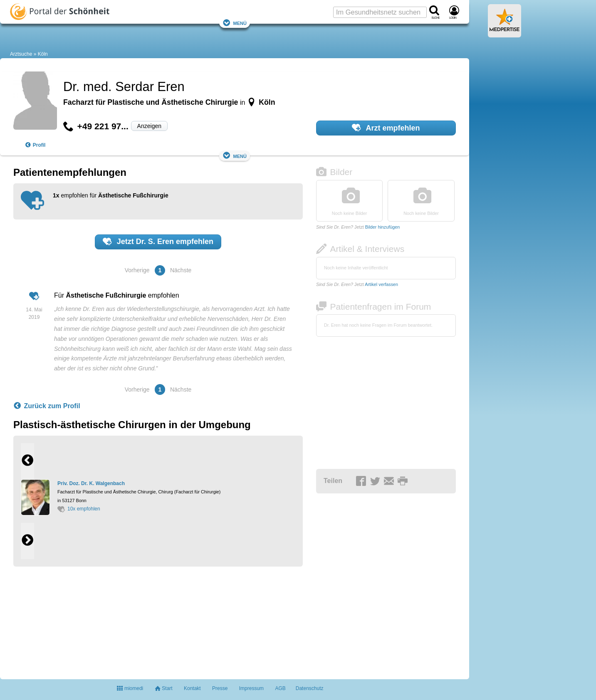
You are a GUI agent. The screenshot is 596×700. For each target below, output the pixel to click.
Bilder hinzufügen (382, 227)
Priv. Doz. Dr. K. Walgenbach (91, 483)
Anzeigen (149, 126)
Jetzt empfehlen (158, 242)
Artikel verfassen (381, 284)
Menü (235, 23)
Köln (43, 54)
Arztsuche (21, 54)
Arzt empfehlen (386, 128)
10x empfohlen (79, 509)
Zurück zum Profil (47, 406)
